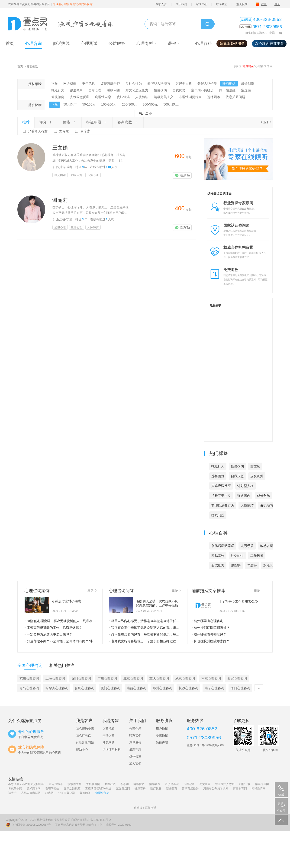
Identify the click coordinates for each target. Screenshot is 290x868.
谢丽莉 (60, 200)
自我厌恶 (179, 90)
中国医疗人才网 (225, 784)
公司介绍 (135, 729)
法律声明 (162, 743)
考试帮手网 (15, 788)
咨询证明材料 (112, 750)
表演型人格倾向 (159, 83)
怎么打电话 (83, 736)
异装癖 (252, 565)
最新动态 (135, 750)
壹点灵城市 (56, 784)
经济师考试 (172, 784)
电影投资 (139, 784)
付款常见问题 (85, 743)
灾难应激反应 (80, 97)
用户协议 (162, 729)
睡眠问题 (113, 90)
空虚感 (246, 90)
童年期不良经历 (202, 90)
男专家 (85, 131)
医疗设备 (156, 788)
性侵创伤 (160, 90)
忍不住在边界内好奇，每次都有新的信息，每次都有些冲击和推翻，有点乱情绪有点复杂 (145, 634)
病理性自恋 (103, 97)
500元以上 (171, 104)
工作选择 (257, 556)
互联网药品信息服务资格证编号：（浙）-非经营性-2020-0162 (93, 825)
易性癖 (236, 565)
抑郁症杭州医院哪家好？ (211, 641)
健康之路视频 (72, 788)
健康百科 (140, 788)
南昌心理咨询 (136, 688)
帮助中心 (202, 4)
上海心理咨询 (55, 678)
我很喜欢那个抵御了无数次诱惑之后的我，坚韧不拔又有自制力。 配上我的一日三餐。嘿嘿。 (145, 628)
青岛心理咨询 (29, 688)
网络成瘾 (70, 83)
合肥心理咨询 (84, 688)
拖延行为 (58, 90)
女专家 (64, 131)
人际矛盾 (247, 546)
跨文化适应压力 (137, 90)
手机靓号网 (93, 784)
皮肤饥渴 (123, 97)
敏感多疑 (267, 546)
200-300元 (130, 104)
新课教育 (172, 788)
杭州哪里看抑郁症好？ (209, 634)
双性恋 (268, 565)
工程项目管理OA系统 (98, 788)
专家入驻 (161, 4)
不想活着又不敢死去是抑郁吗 (26, 784)
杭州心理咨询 (29, 678)
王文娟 (60, 148)
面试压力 (218, 565)
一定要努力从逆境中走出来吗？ (48, 634)
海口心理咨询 (240, 688)
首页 (20, 66)
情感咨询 (155, 784)
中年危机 (88, 83)
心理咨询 (77, 820)
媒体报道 (135, 757)
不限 (55, 83)
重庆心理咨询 (159, 678)
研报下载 (245, 784)
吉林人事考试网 (31, 793)
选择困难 (214, 97)
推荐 (26, 122)
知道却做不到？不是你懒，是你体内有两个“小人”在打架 (61, 641)
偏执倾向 (58, 97)
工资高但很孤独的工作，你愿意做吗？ (53, 628)
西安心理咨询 (237, 678)
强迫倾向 (76, 90)
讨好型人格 (184, 83)
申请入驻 (109, 736)
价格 (70, 122)
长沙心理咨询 (188, 688)
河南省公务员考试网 (216, 788)
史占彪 (245, 209)
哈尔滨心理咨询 (57, 688)
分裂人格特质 (207, 83)
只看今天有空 (38, 131)
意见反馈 (242, 4)
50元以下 (70, 104)
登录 (277, 4)
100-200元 (109, 104)
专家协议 (162, 736)
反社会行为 (134, 83)
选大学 (12, 793)
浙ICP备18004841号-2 (97, 820)
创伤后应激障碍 (223, 546)
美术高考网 (34, 788)
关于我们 (181, 4)
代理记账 (189, 784)
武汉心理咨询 (185, 678)
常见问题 (109, 743)
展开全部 (145, 113)
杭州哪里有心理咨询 (207, 621)
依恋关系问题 (235, 97)
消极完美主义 (164, 97)
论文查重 (205, 784)
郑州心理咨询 (162, 688)
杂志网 (125, 784)
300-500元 (150, 104)
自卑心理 (95, 90)
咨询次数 (128, 122)
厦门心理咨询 (110, 688)
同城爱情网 (258, 788)
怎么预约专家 (85, 729)
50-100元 (89, 104)
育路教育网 (240, 788)
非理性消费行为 (190, 97)
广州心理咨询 (107, 678)
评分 (46, 122)
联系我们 (222, 4)
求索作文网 (74, 784)
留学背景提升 (190, 788)
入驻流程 (109, 729)
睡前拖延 (32, 66)
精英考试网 (262, 784)
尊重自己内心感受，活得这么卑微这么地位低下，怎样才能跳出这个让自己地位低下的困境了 (145, 621)
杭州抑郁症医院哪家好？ (211, 628)
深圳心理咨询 (81, 678)
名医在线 (110, 784)
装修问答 (85, 793)
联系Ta (182, 175)
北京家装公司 (67, 793)
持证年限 (97, 122)
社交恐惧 (237, 556)
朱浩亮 (227, 213)
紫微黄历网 (123, 788)
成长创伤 (248, 83)
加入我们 (135, 764)
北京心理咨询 (133, 678)
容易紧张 (218, 556)
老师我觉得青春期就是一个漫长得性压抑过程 (142, 641)
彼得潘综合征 (110, 83)
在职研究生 (52, 788)
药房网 (49, 793)
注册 (264, 4)
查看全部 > (102, 793)
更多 (92, 590)
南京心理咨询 (211, 678)
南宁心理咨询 (214, 688)
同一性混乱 (227, 90)
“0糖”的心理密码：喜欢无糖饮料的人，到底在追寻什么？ (61, 621)
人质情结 (142, 97)
